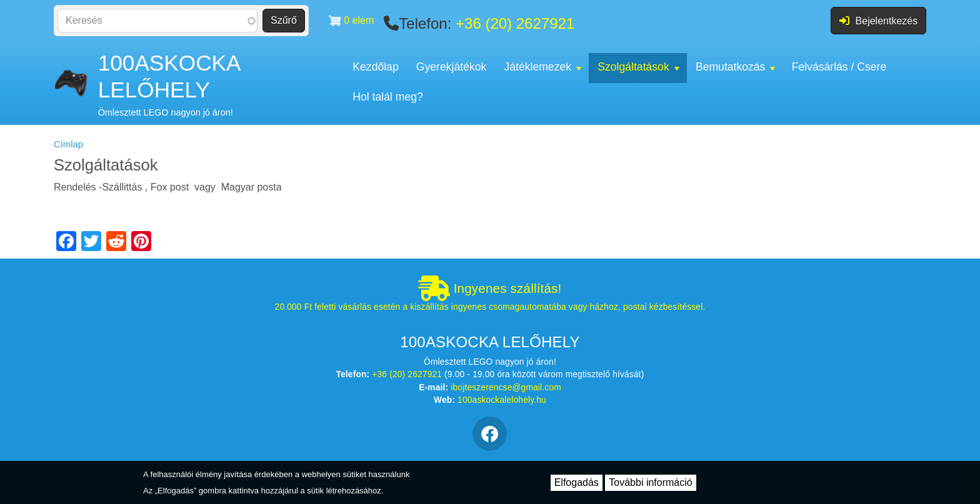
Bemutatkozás (735, 67)
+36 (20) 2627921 (515, 23)
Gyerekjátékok (451, 67)
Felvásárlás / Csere (839, 67)
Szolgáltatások (638, 67)
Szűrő (284, 20)
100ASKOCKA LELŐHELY (169, 76)
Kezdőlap (375, 67)
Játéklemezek (542, 67)
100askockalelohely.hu (502, 400)
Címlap (68, 144)
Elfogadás (577, 482)
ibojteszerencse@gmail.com (506, 388)
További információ (650, 482)
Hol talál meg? (387, 97)
